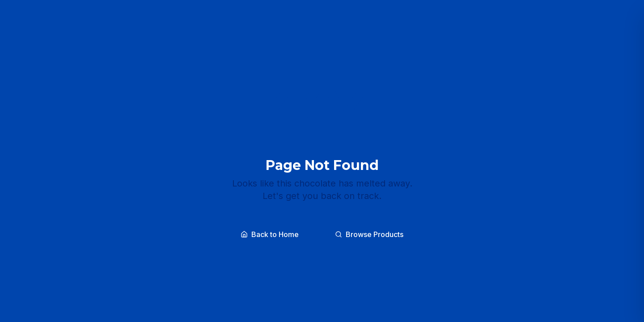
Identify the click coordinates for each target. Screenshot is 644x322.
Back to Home (270, 234)
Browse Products (369, 234)
